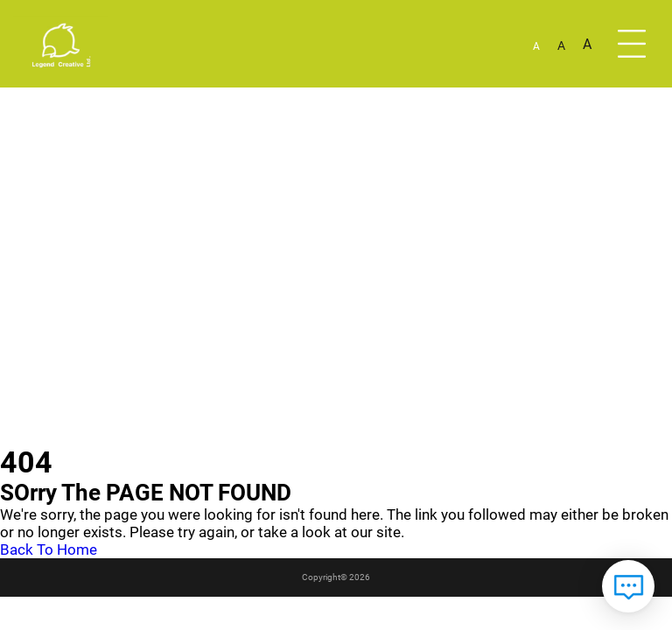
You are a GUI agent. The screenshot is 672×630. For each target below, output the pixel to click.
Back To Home (49, 549)
